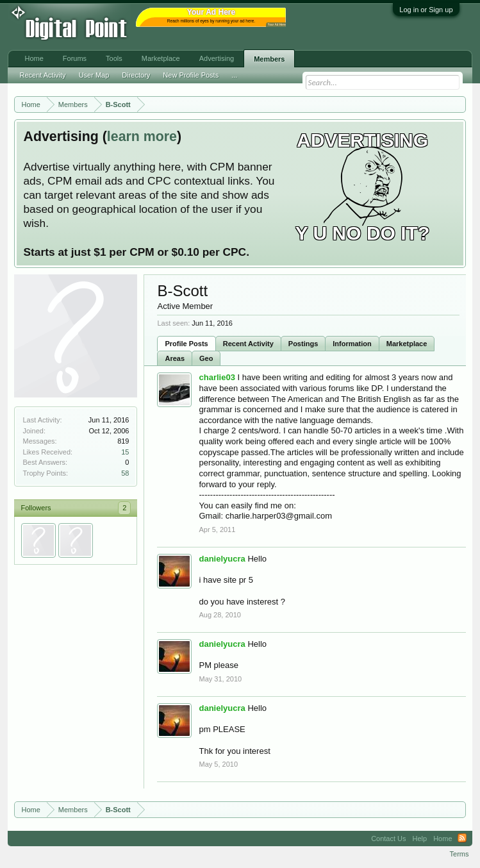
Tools (114, 58)
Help (420, 839)
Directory (136, 75)
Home (34, 58)
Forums (75, 58)
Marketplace (407, 344)
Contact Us (388, 839)
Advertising (217, 58)
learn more (142, 137)
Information (352, 344)
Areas (175, 358)
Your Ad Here (276, 25)
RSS (462, 839)
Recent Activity (248, 344)
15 (125, 452)
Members (269, 59)
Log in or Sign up (426, 10)
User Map (94, 75)
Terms (459, 854)
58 (125, 473)
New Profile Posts (191, 75)
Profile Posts (186, 344)
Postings (303, 344)
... (234, 75)
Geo (206, 358)
